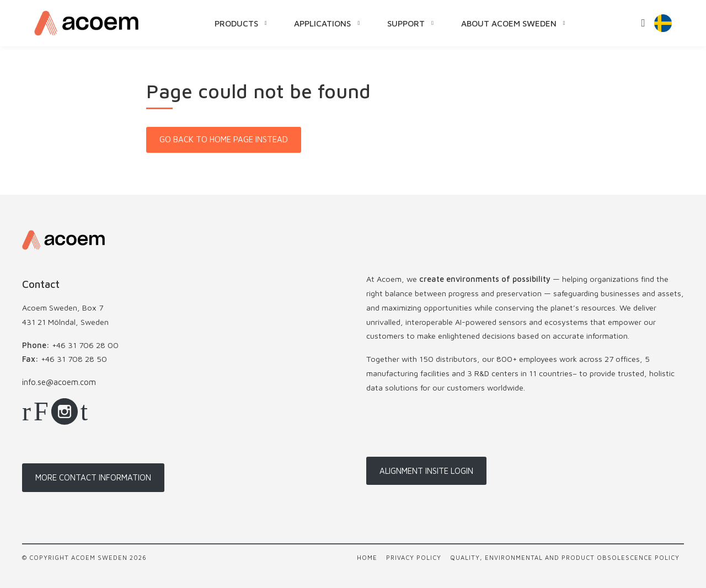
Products (237, 23)
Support (407, 23)
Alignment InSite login (426, 471)
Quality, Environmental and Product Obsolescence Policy (565, 557)
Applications (323, 23)
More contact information (93, 477)
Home (367, 557)
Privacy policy (414, 557)
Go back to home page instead (224, 139)
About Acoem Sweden (509, 23)
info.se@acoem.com (59, 382)
